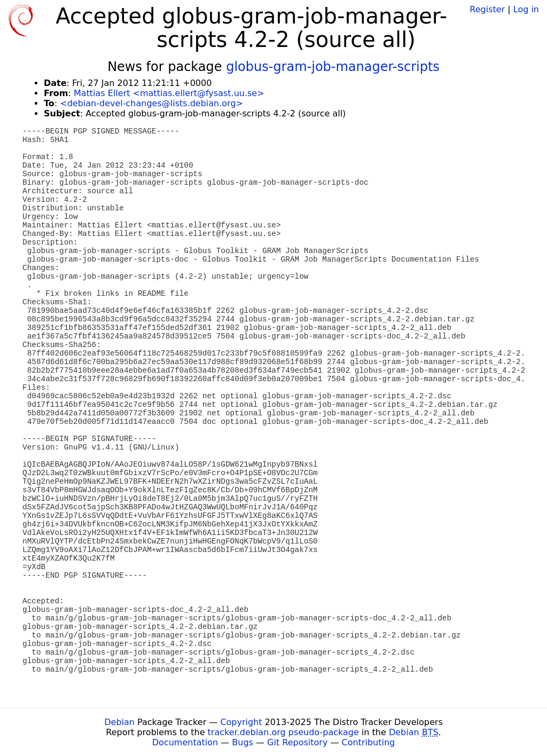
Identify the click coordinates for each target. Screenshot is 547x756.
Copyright (241, 722)
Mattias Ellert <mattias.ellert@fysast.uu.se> (169, 93)
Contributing (369, 742)
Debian (119, 722)
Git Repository (297, 742)
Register (487, 9)
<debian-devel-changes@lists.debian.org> (151, 103)
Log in (526, 9)
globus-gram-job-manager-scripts (333, 67)
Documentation (185, 742)
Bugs (243, 742)
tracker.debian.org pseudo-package (283, 732)
